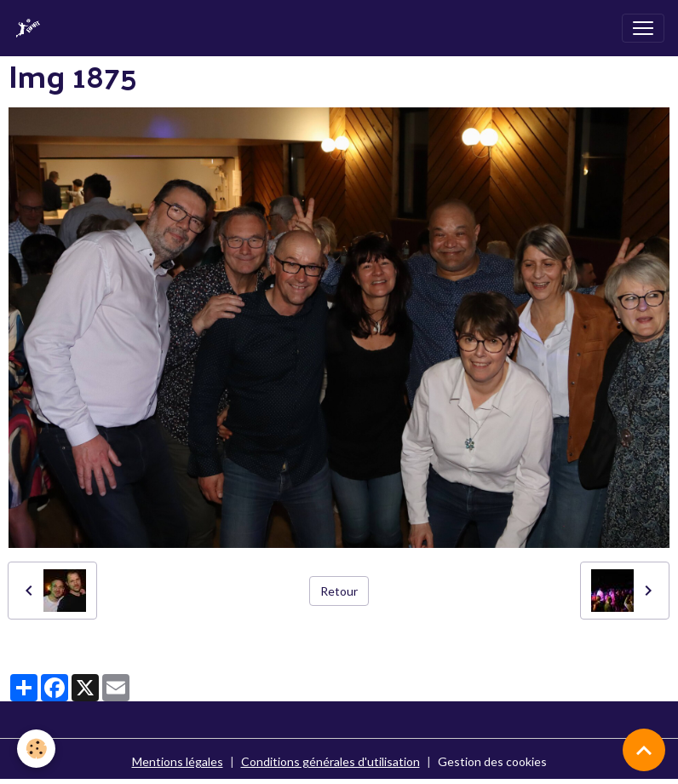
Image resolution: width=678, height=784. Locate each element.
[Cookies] (36, 749)
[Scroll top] (644, 750)
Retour (339, 591)
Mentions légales (178, 761)
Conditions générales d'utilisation (330, 761)
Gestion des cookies (492, 761)
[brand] (32, 28)
